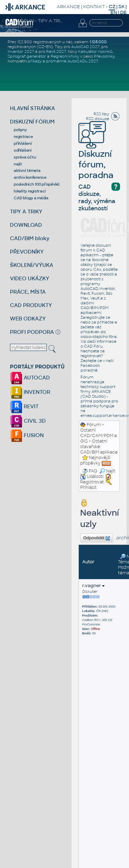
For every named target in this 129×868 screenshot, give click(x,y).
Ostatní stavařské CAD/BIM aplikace (99, 447)
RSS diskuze (98, 119)
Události (92, 477)
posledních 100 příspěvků (37, 184)
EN (114, 13)
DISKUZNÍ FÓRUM (32, 122)
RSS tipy (101, 114)
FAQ (93, 471)
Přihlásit (88, 488)
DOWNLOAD (26, 225)
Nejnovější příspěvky (95, 460)
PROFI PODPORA (32, 332)
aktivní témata (27, 171)
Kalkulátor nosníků (95, 51)
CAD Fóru (93, 346)
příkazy (35, 61)
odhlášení (23, 150)
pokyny (20, 130)
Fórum (94, 425)
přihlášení (23, 143)
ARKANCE (68, 7)
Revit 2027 (56, 51)
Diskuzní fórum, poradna (96, 155)
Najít (107, 471)
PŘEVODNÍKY (27, 252)
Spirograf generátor (27, 56)
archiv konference (30, 177)
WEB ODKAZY (28, 319)
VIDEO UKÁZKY (30, 278)
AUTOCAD (30, 378)
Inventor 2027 (21, 51)
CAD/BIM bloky (30, 238)
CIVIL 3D (28, 421)
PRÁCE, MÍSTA (28, 292)
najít (18, 164)
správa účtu (25, 157)
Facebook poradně (90, 368)
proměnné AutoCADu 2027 (72, 61)
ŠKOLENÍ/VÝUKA (32, 265)
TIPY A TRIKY (26, 212)
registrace (23, 137)
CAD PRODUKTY (31, 305)
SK (121, 7)
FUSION (27, 435)
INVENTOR (30, 392)
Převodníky (104, 56)
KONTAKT (94, 7)
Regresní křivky (65, 56)
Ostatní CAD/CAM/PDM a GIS (98, 436)
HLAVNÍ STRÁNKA (33, 108)
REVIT (24, 406)
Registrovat (92, 482)
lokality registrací (30, 191)
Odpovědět (97, 538)
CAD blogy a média (31, 198)
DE (123, 13)
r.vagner (93, 585)
